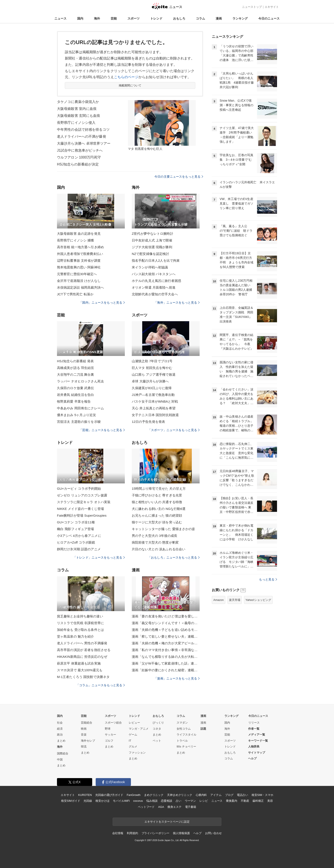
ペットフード (146, 807)
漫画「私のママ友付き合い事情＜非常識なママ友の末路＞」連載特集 (166, 650)
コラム (200, 18)
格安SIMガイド (71, 801)
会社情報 (118, 833)
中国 (60, 760)
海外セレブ (88, 741)
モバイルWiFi (121, 801)
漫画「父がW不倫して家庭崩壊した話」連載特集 (166, 663)
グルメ (133, 746)
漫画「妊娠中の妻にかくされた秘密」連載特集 (166, 670)
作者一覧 (254, 729)
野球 (108, 729)
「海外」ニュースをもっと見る (177, 303)
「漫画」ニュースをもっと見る (177, 678)
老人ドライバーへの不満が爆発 (82, 136)
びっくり (158, 723)
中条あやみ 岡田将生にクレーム (80, 408)
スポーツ (134, 18)
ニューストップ (252, 7)
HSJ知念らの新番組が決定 (78, 164)
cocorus (138, 801)
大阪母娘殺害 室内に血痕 (77, 109)
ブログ (229, 795)
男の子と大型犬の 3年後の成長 (154, 536)
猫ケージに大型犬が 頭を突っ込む (157, 522)
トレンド (156, 18)
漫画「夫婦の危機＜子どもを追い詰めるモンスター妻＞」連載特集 (166, 630)
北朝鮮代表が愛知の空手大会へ (155, 294)
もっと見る (268, 579)
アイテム (216, 795)
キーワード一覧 (258, 741)
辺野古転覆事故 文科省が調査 (79, 260)
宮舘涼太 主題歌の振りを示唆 (79, 422)
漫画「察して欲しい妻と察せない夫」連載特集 (166, 636)
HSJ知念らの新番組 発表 (75, 361)
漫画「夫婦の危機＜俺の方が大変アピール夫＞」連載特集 (166, 643)
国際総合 (63, 753)
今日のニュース (269, 18)
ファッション (137, 753)
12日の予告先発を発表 (148, 422)
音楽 (84, 735)
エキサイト (272, 7)
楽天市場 (235, 600)
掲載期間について (130, 85)
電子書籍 (191, 807)
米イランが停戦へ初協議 (150, 267)
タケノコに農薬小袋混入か (78, 102)
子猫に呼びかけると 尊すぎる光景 (157, 495)
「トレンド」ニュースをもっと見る (99, 557)
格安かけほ (102, 801)
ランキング (240, 18)
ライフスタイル (186, 735)
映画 (84, 729)
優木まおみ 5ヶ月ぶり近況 (76, 415)
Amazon (219, 600)
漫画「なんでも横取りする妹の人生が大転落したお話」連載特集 (166, 657)
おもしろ (179, 18)
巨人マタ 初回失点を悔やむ (152, 368)
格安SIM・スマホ (262, 795)
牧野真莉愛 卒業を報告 (74, 401)
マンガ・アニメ (139, 729)
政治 (60, 735)
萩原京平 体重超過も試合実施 (79, 663)
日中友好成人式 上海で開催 (152, 240)
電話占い (242, 795)
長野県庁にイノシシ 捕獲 (76, 240)
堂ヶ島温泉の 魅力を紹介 (76, 636)
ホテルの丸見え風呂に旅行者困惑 (156, 281)
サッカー (110, 735)
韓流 (84, 746)
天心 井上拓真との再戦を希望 (154, 408)
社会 (60, 723)
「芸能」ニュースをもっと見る (102, 430)
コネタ (157, 729)
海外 (97, 18)
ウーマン (190, 801)
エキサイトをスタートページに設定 (167, 822)
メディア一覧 (257, 735)
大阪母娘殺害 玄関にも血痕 (78, 116)
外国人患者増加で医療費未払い (80, 254)
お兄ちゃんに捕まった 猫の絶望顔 (157, 515)
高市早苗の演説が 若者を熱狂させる (84, 650)
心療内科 (201, 795)
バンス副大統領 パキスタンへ (154, 274)
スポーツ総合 (113, 723)
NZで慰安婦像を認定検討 (150, 254)
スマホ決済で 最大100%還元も (80, 670)
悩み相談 (152, 801)
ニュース (60, 18)
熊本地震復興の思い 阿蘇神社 (79, 267)
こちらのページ (126, 77)
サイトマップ (257, 753)
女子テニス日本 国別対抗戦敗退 (155, 415)
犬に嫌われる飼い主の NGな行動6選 (159, 509)
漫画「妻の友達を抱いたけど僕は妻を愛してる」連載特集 (166, 616)
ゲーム (133, 735)
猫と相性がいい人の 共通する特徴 (157, 502)
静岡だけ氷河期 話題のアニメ (79, 549)
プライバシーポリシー (156, 833)
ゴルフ (109, 741)
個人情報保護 (181, 833)
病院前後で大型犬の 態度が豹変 (155, 542)
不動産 (245, 801)
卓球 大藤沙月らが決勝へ (150, 381)
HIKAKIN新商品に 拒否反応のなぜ (82, 657)
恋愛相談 (166, 801)
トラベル (182, 741)
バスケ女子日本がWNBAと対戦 (155, 401)
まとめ (61, 741)
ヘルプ (252, 758)
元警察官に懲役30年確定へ (77, 274)
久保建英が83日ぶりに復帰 (152, 388)
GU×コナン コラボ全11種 (76, 522)
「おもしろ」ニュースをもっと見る (174, 557)
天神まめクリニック (180, 795)
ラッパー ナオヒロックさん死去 (80, 381)
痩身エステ (174, 807)
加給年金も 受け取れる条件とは (80, 630)
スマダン (182, 723)
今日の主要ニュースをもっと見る (179, 177)
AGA (161, 807)
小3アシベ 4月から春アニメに (79, 536)
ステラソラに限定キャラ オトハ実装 (84, 502)
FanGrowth (134, 795)
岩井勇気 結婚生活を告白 (76, 395)
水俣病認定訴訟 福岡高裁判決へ (80, 287)
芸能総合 (87, 723)
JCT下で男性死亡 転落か (75, 294)
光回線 (88, 801)
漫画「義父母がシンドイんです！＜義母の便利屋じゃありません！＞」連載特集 (166, 623)
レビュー (134, 723)
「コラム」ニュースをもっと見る (100, 685)
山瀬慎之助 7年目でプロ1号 (152, 361)
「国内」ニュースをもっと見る (102, 303)
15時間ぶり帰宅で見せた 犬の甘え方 (159, 489)
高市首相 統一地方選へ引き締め (80, 247)
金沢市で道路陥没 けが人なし (79, 281)
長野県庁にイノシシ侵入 (76, 123)
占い (179, 801)
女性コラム (184, 729)
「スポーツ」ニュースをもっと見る (174, 430)
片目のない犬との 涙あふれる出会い (159, 549)
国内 (80, 18)
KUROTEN (85, 795)
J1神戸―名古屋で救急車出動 (153, 395)
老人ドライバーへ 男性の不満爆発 (82, 643)
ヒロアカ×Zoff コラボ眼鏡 (76, 542)
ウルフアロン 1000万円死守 (79, 157)
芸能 (114, 18)
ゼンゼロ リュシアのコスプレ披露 (82, 495)
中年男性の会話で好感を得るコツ (83, 130)
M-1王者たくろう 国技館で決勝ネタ (83, 677)
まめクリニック (154, 795)
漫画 (219, 18)
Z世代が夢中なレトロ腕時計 (153, 234)
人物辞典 (254, 746)
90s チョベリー (186, 746)
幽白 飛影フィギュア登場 (76, 529)
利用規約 (132, 833)
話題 (203, 729)
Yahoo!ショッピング (258, 600)
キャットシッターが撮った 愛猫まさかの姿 (164, 529)
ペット (157, 741)
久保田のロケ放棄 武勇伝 (76, 388)
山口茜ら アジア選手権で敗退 (154, 374)
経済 (60, 729)
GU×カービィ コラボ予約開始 (79, 489)
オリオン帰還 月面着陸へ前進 (154, 287)
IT (130, 741)
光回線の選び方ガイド (109, 795)
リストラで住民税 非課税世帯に (80, 623)
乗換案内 (231, 801)
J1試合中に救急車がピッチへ (80, 150)
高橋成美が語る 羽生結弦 (76, 368)
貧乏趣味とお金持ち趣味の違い (80, 616)
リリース (254, 723)
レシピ (204, 801)
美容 (270, 801)
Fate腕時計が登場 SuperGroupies (82, 515)
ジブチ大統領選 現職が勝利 (152, 247)
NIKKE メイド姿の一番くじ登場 (80, 509)
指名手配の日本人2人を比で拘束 (156, 260)
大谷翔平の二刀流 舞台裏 (76, 374)
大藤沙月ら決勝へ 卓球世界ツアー (84, 143)
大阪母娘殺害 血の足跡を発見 (79, 234)
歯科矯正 (258, 801)
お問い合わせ (213, 833)
